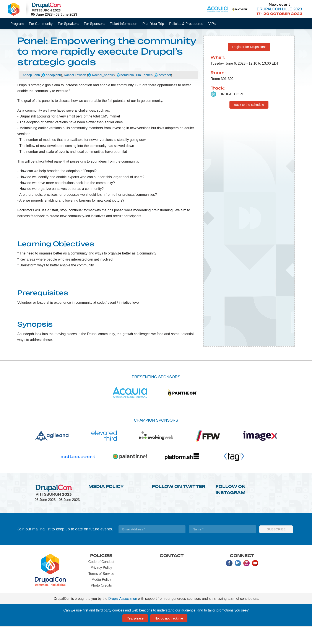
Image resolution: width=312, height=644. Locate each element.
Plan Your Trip (153, 24)
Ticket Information (124, 24)
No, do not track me (169, 636)
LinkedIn (238, 581)
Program (17, 24)
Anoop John (31, 93)
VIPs (212, 24)
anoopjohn (53, 93)
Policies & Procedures (186, 24)
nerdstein (127, 93)
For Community (41, 24)
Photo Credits (101, 603)
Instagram (247, 581)
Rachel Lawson (75, 93)
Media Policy (106, 504)
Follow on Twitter (179, 504)
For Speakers (68, 24)
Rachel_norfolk (103, 93)
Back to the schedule (249, 123)
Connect (242, 574)
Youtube (255, 581)
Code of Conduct (101, 580)
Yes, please (135, 636)
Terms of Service (101, 592)
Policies (101, 574)
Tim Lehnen (144, 93)
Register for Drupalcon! (249, 65)
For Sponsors (94, 24)
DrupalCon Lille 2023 (279, 9)
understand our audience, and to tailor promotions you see (202, 628)
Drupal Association (123, 617)
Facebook (229, 581)
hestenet (165, 93)
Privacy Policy (101, 586)
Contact (172, 574)
